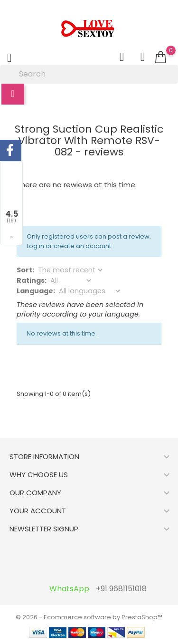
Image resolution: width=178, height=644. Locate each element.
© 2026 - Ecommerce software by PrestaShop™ (89, 617)
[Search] (89, 74)
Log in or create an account (70, 246)
